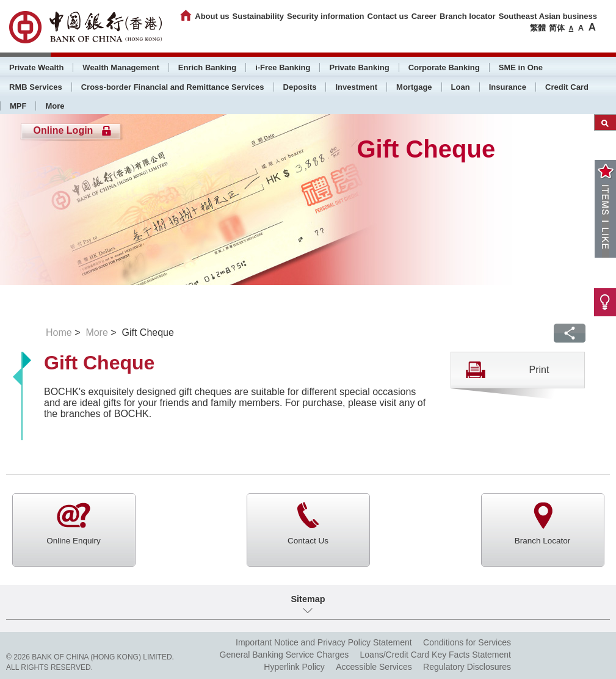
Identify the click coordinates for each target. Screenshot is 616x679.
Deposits (300, 87)
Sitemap (308, 599)
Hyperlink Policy (294, 667)
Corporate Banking (444, 67)
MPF (18, 106)
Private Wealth (36, 67)
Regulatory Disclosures (467, 667)
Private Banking (359, 67)
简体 (557, 28)
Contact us (388, 16)
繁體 (538, 28)
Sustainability (259, 16)
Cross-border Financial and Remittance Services (173, 87)
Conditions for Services (467, 642)
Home (59, 332)
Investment (356, 87)
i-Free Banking (283, 67)
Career (424, 16)
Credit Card (567, 87)
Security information (325, 16)
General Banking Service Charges (284, 655)
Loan (461, 87)
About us (212, 16)
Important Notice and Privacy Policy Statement (324, 642)
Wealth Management (121, 67)
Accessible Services (374, 667)
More (55, 106)
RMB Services (36, 87)
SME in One (521, 67)
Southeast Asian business (548, 16)
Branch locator (468, 16)
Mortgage (414, 87)
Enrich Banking (207, 67)
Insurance (508, 87)
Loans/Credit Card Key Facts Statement (436, 655)
